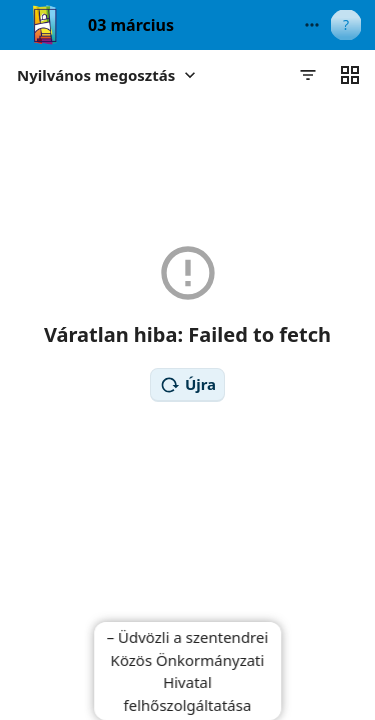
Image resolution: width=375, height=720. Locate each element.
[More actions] (312, 25)
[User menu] (346, 25)
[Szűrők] (308, 75)
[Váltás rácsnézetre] (350, 75)
